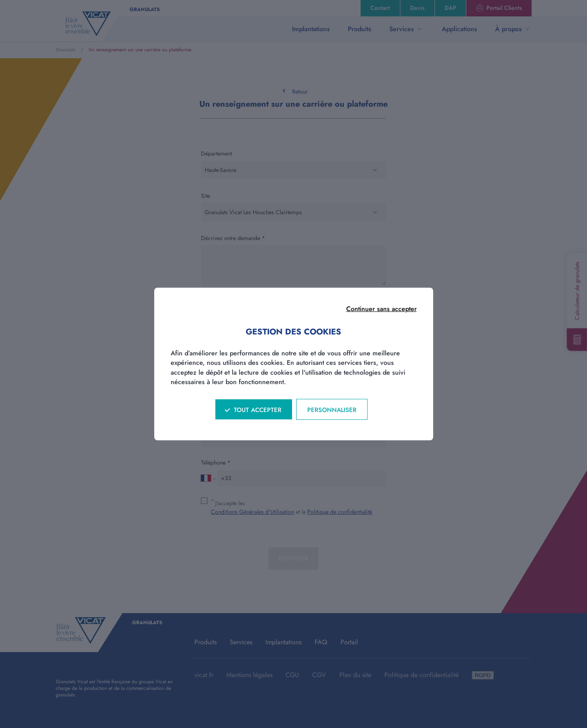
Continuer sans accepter (381, 309)
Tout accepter (258, 410)
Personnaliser (332, 410)
